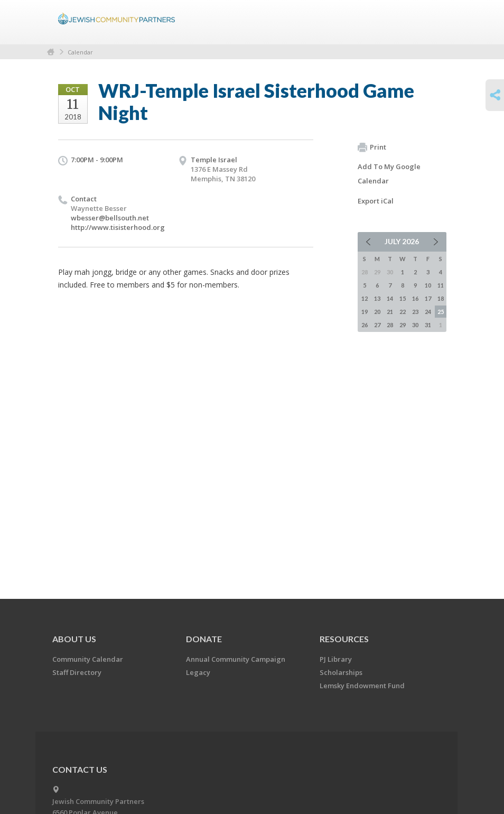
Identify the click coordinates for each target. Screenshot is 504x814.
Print (372, 147)
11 (441, 285)
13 (377, 298)
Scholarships (341, 672)
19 (365, 312)
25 (441, 312)
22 (403, 312)
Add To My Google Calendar (389, 174)
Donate (204, 639)
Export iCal (376, 201)
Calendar (80, 52)
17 (428, 298)
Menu (434, 22)
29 (403, 325)
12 (365, 298)
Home (51, 52)
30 (415, 325)
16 (415, 298)
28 (390, 325)
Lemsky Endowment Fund (362, 686)
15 (403, 298)
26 (365, 325)
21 (390, 312)
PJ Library (336, 659)
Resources (344, 639)
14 (390, 298)
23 (415, 312)
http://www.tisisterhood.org (118, 227)
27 (377, 325)
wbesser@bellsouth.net (110, 218)
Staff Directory (77, 672)
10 (428, 285)
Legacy (198, 672)
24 (428, 312)
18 (441, 298)
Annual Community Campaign (236, 659)
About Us (74, 639)
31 (428, 325)
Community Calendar (88, 659)
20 (377, 312)
